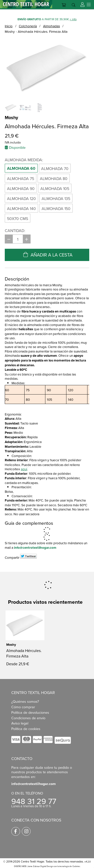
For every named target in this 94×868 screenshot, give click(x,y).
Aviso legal (20, 724)
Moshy (11, 117)
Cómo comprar (23, 708)
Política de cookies (26, 730)
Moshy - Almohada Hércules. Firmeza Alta (36, 31)
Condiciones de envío (28, 719)
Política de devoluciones (30, 713)
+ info (73, 19)
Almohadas (52, 26)
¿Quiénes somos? (25, 703)
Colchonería (28, 26)
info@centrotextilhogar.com (35, 547)
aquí (24, 469)
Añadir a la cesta (47, 255)
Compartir (12, 557)
